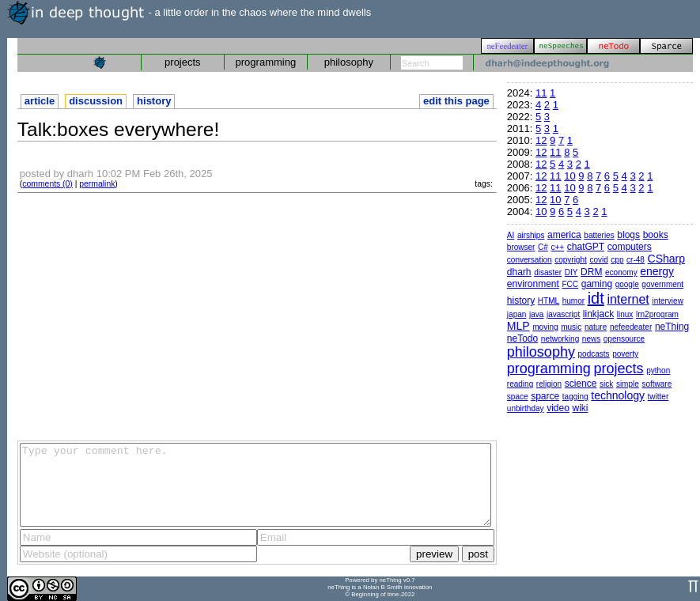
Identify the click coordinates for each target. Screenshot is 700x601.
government (662, 284)
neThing (672, 327)
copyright (571, 260)
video (558, 408)
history (154, 101)
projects (183, 62)
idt (596, 298)
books (656, 235)
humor (573, 301)
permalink (97, 184)
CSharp (666, 259)
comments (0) (47, 184)
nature (596, 327)
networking (560, 339)
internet (628, 299)
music (571, 327)
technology (618, 395)
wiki (580, 408)
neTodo (522, 338)
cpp (617, 260)
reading (520, 384)
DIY (571, 272)
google (627, 284)
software (656, 384)
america (564, 235)
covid (598, 260)
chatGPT (586, 247)
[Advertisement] (257, 316)
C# (543, 247)
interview (667, 301)
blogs (628, 235)
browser (521, 247)
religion (549, 384)
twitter (658, 397)
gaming (597, 284)
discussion (96, 101)
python (658, 370)
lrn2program (657, 314)
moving (545, 327)
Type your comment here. (255, 485)
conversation (530, 260)
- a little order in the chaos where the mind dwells (189, 12)
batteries (599, 235)
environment (533, 284)
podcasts (594, 354)
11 (541, 93)
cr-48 (636, 260)
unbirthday (526, 408)
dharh (519, 272)
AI (511, 235)
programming (266, 62)
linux (625, 314)
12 (541, 140)
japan (516, 314)
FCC (571, 284)
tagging (575, 397)
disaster (548, 272)
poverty (625, 354)
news (591, 339)
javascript (563, 314)
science (581, 384)
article (40, 101)
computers (630, 247)
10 (569, 176)
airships (531, 235)
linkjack (598, 314)
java (536, 314)
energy (657, 271)
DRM (591, 272)
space (518, 397)
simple (628, 384)
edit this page (456, 101)
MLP (518, 326)
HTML (549, 301)
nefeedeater (631, 327)
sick (606, 384)
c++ (557, 247)
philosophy (349, 62)
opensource (624, 339)
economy (621, 272)
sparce (545, 396)
